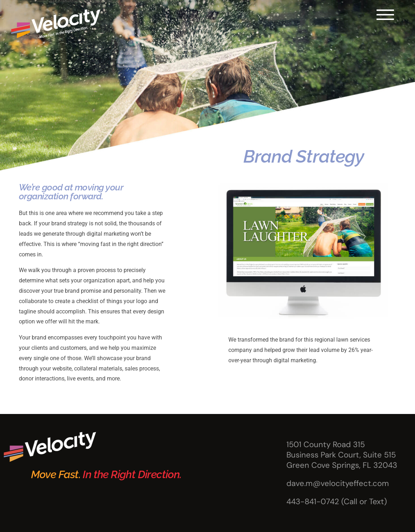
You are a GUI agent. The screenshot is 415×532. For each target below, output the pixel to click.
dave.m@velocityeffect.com (338, 483)
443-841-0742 (313, 502)
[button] (385, 15)
